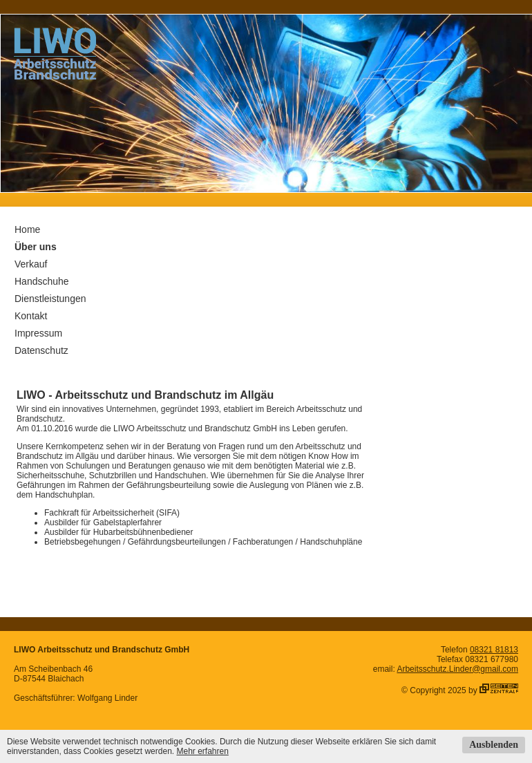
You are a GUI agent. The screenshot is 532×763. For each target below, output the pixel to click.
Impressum (38, 333)
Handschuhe (42, 281)
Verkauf (31, 264)
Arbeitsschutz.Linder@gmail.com (457, 669)
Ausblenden (494, 745)
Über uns (36, 247)
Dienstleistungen (50, 299)
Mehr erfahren (202, 751)
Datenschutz (41, 350)
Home (27, 229)
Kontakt (31, 316)
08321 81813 (494, 650)
